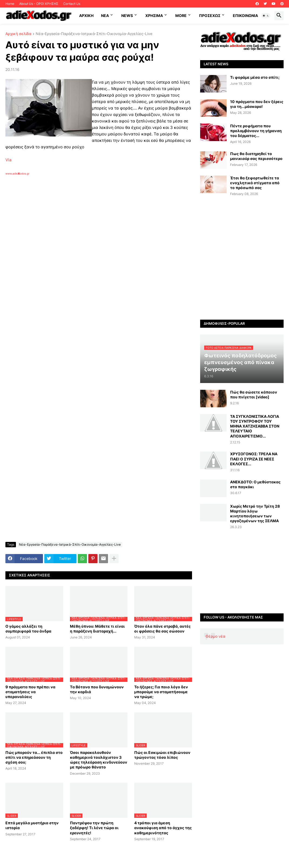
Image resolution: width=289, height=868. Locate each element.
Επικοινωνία (245, 16)
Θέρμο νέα (215, 636)
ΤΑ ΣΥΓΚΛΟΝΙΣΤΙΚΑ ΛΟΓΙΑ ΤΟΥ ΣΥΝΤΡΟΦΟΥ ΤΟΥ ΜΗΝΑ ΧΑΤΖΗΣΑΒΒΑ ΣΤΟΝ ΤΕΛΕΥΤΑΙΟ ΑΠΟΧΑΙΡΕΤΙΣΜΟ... (255, 426)
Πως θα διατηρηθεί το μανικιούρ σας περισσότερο (256, 156)
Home (10, 4)
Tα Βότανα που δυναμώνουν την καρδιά (97, 689)
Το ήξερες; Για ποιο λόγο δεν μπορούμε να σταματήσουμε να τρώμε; (161, 692)
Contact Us (72, 4)
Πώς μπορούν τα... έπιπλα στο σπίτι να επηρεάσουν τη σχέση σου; (34, 757)
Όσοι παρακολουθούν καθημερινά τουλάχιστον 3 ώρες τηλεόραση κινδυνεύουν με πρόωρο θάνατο (99, 760)
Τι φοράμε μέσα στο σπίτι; (255, 77)
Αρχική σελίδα (18, 34)
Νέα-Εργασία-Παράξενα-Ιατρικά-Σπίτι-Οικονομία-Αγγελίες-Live (94, 34)
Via (8, 160)
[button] (266, 16)
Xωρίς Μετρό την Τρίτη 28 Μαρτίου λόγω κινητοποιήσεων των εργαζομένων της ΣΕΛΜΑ (255, 514)
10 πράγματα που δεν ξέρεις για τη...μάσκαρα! (257, 104)
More (181, 16)
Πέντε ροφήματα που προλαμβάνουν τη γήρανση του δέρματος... (256, 131)
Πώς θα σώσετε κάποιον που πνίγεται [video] (254, 394)
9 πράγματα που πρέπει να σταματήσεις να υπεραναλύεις (30, 692)
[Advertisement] (92, 238)
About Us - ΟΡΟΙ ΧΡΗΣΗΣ (39, 4)
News (127, 16)
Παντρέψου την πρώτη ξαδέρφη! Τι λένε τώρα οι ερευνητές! (94, 828)
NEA (105, 16)
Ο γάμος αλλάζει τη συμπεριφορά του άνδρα (28, 629)
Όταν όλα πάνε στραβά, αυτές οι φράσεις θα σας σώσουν (162, 629)
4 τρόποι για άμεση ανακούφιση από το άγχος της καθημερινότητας (163, 828)
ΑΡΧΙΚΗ (86, 16)
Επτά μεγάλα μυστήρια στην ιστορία (32, 825)
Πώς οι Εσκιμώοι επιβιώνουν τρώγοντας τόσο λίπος (162, 755)
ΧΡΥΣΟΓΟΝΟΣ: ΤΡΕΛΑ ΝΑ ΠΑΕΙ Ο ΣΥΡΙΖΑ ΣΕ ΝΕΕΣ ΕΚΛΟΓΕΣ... (254, 459)
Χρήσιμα (154, 16)
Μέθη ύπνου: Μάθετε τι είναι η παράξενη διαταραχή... (97, 629)
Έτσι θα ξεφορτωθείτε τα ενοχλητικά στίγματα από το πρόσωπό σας (255, 183)
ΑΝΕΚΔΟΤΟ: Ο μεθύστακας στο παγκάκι (255, 484)
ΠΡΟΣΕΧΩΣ (210, 16)
